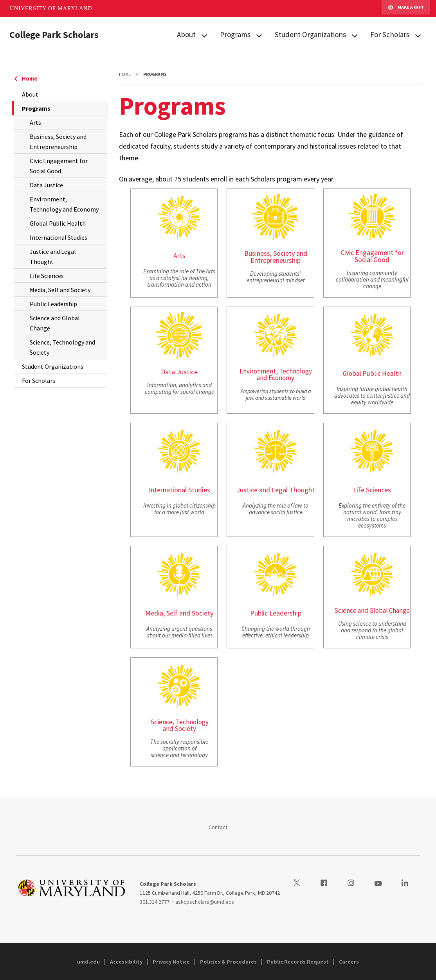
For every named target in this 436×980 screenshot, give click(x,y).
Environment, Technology (276, 371)
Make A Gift (406, 9)
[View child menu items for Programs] (259, 35)
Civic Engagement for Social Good (59, 166)
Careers (349, 962)
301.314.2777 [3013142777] (155, 902)
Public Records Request (298, 962)
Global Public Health (58, 223)
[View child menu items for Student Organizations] (355, 35)
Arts (35, 122)
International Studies (59, 237)
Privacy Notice (171, 962)
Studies (199, 490)
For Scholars (390, 34)
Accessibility (126, 962)
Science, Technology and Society (62, 347)
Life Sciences (47, 276)
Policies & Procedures (228, 962)
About (186, 34)
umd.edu (88, 962)
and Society (179, 729)
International (168, 490)
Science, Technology (179, 722)
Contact (218, 827)
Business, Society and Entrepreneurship (58, 142)
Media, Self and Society (60, 290)
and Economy (276, 378)
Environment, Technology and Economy (64, 204)
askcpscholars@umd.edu (205, 902)
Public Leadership (53, 304)
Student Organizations (310, 34)
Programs (235, 34)
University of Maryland (51, 8)
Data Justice (46, 185)
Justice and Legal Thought (53, 257)
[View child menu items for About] (204, 35)
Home (26, 78)
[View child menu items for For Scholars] (418, 35)
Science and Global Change (55, 323)
